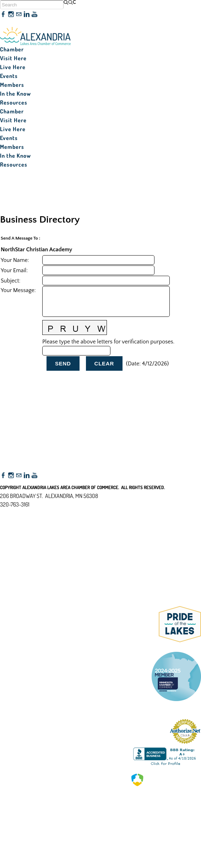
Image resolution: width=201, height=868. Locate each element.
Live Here (13, 67)
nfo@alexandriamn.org (31, 513)
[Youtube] (34, 15)
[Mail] (19, 15)
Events (9, 76)
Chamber (12, 49)
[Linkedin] (27, 15)
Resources (14, 102)
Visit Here (13, 58)
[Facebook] (3, 15)
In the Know (15, 94)
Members (12, 85)
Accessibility (17, 539)
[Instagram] (11, 15)
